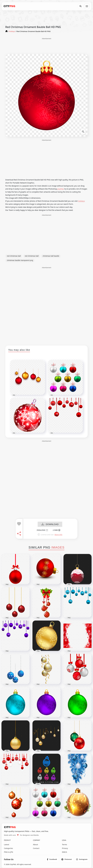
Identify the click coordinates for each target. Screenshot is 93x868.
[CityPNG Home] (9, 6)
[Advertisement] (46, 46)
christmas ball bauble (51, 256)
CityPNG (61, 189)
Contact (36, 848)
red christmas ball (14, 256)
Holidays (81, 201)
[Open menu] (87, 6)
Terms (65, 845)
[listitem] (52, 859)
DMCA (65, 852)
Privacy (65, 848)
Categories (8, 848)
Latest (7, 845)
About (35, 845)
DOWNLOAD (50, 524)
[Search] (81, 6)
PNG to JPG (9, 852)
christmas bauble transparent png (20, 260)
